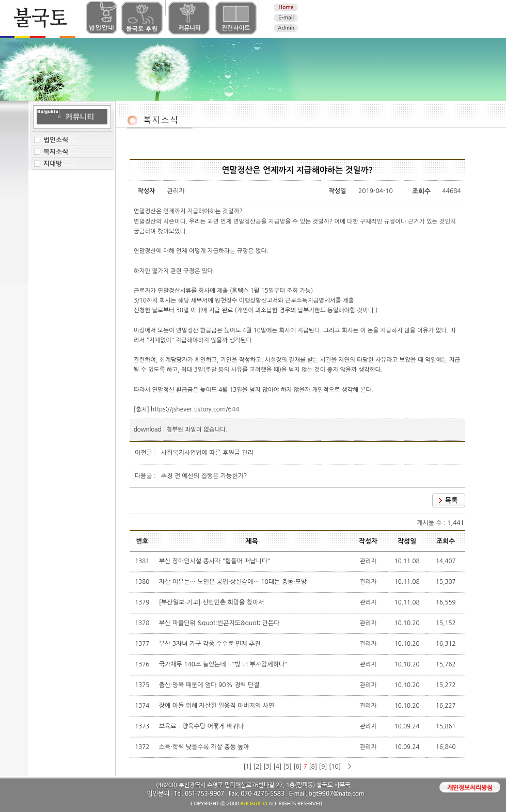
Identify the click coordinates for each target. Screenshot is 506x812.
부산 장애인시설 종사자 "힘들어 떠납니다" (216, 561)
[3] (267, 767)
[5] (288, 767)
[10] (335, 767)
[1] (247, 767)
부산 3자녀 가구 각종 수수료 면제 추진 (211, 644)
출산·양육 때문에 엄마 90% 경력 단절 (210, 685)
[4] (277, 767)
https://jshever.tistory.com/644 (195, 409)
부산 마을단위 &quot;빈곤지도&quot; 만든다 (220, 623)
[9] (323, 767)
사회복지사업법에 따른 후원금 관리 (207, 453)
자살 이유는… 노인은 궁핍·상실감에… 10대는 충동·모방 (234, 582)
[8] (313, 767)
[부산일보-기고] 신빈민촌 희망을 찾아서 (212, 602)
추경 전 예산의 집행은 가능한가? (204, 476)
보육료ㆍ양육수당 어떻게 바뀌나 (202, 726)
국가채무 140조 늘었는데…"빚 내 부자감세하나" (224, 664)
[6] (297, 767)
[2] (258, 767)
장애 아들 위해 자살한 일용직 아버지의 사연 (218, 706)
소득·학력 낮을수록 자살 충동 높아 (205, 747)
